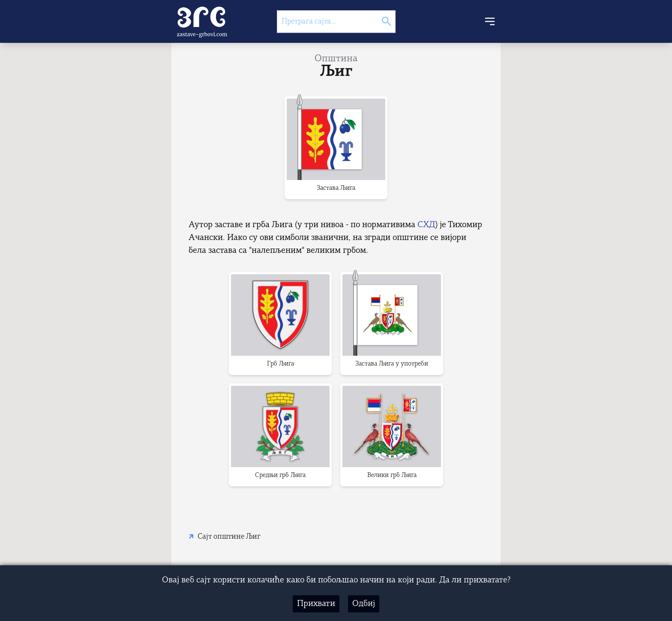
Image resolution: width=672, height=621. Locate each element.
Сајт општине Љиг (229, 537)
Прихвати (316, 604)
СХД (426, 225)
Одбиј (364, 604)
